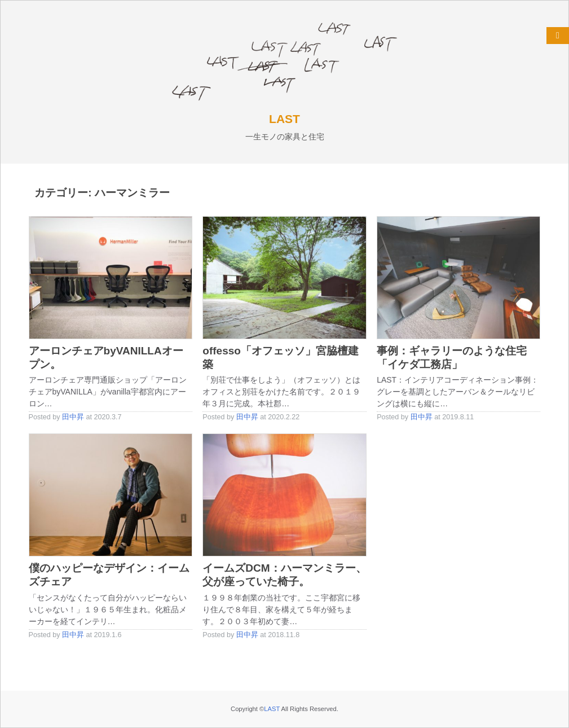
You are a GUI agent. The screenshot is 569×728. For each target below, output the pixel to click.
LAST (284, 119)
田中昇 (73, 417)
